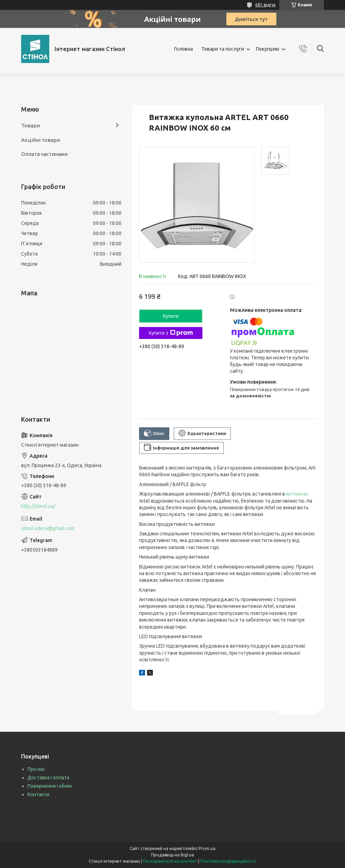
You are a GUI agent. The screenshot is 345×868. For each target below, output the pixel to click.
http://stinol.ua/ (38, 506)
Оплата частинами (44, 154)
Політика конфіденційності (228, 861)
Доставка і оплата (48, 778)
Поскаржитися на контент (170, 861)
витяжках (297, 494)
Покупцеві (268, 49)
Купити (171, 316)
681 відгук (265, 5)
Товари (30, 125)
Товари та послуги (223, 49)
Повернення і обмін (50, 786)
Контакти (38, 794)
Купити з (171, 333)
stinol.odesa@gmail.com (48, 528)
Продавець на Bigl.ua (172, 855)
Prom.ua (207, 848)
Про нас (36, 769)
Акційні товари (40, 140)
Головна (184, 49)
